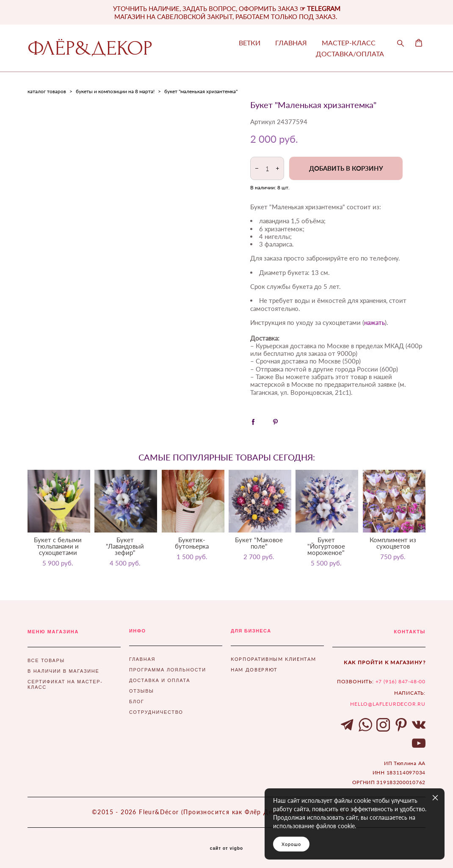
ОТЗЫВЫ (142, 691)
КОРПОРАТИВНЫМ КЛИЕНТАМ (273, 659)
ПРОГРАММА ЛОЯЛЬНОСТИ (168, 670)
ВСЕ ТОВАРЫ (46, 660)
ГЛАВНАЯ (291, 43)
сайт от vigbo (226, 849)
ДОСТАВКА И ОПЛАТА (160, 680)
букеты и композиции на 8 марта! (115, 91)
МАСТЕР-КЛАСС (349, 43)
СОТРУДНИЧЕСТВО (156, 712)
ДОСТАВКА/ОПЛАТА (350, 54)
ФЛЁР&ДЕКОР (90, 48)
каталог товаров (47, 91)
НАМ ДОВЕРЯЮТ (254, 670)
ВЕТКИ (250, 43)
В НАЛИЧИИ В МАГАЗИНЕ (63, 671)
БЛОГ (137, 702)
